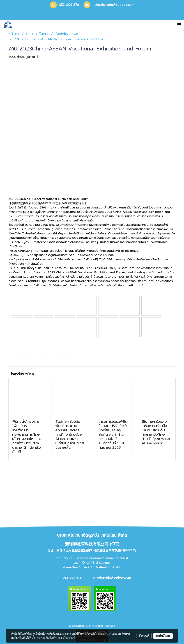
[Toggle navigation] (179, 25)
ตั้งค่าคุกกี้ (144, 636)
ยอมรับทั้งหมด (163, 636)
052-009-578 (69, 5)
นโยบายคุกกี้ (69, 638)
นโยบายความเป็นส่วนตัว (44, 638)
